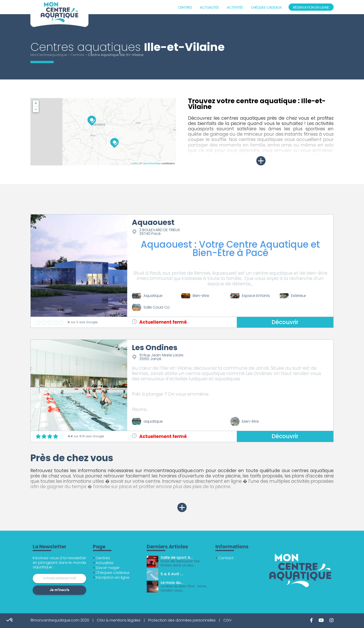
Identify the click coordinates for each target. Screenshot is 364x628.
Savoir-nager (108, 568)
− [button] (36, 109)
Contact (226, 558)
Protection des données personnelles (182, 620)
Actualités (209, 7)
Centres (185, 7)
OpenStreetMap (152, 163)
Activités (235, 7)
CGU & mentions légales (119, 620)
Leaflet (134, 163)
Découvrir (285, 322)
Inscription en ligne (112, 577)
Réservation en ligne (311, 7)
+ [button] (36, 103)
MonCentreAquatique (49, 55)
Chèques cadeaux (266, 7)
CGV (227, 620)
